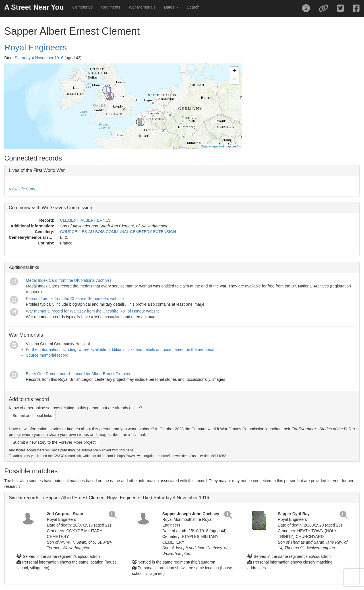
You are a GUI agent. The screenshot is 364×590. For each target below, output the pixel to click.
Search (193, 7)
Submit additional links (32, 416)
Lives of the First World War (37, 170)
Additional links (24, 267)
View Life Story (22, 189)
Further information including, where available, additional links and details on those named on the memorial (120, 350)
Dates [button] (171, 7)
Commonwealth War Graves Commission (50, 208)
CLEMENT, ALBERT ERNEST (87, 220)
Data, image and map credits (221, 146)
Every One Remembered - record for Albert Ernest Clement (78, 374)
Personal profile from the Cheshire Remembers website (75, 299)
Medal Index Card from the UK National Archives (69, 280)
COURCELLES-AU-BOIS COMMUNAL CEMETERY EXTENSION (118, 232)
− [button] (235, 80)
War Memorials (142, 7)
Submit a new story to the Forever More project (54, 442)
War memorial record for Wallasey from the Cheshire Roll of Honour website (93, 311)
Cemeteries (82, 7)
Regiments (111, 7)
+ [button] (235, 71)
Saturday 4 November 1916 (39, 58)
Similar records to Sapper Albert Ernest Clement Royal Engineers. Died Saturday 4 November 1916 (109, 498)
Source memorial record (47, 355)
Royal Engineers (36, 47)
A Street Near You (34, 7)
